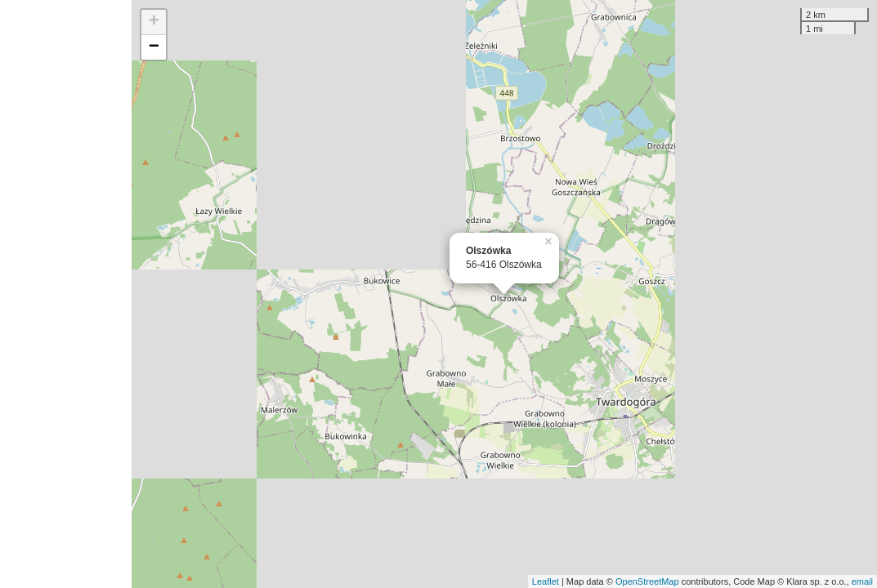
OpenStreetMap (647, 581)
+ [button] (154, 22)
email (862, 581)
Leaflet (546, 581)
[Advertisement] (66, 294)
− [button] (154, 47)
